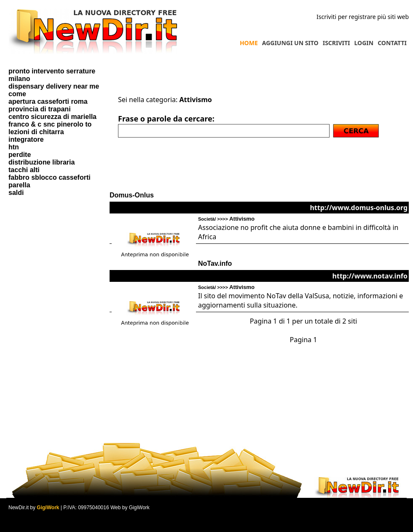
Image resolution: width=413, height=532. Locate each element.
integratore (26, 139)
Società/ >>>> (226, 219)
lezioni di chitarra (36, 132)
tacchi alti (24, 170)
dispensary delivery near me (54, 86)
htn (14, 147)
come (17, 94)
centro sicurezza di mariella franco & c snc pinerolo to (52, 120)
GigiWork (48, 508)
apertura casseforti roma (48, 101)
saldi (16, 193)
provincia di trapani (40, 109)
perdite (20, 155)
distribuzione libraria (42, 162)
